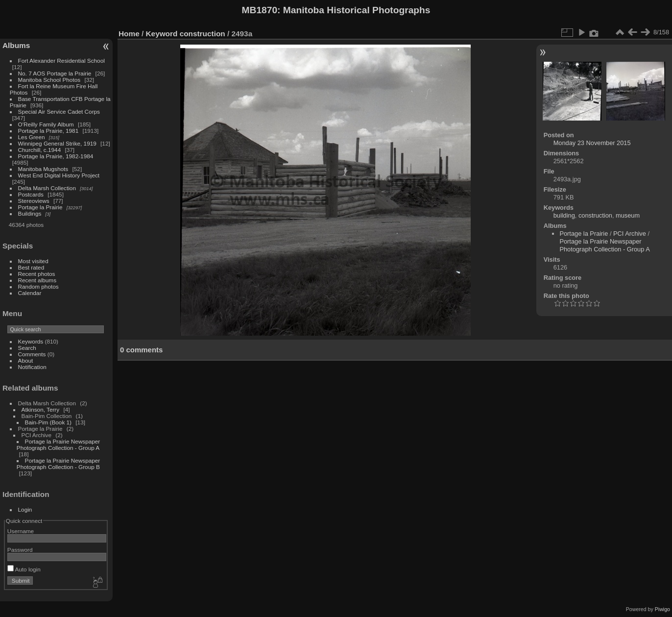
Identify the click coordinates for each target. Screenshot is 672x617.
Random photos (38, 286)
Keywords (31, 341)
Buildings (30, 213)
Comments (32, 354)
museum (628, 215)
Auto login (24, 569)
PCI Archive (630, 234)
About (26, 360)
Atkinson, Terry (41, 409)
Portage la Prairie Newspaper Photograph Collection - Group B (58, 464)
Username (21, 531)
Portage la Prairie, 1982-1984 (56, 156)
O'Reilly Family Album (46, 124)
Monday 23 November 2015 (592, 143)
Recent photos (37, 274)
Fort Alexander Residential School (61, 61)
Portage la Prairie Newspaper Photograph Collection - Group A (58, 444)
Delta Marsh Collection (47, 188)
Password (20, 550)
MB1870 (260, 10)
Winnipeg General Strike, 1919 (57, 143)
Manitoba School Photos (49, 80)
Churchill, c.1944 (40, 150)
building (564, 215)
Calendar (30, 293)
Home (129, 34)
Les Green (32, 137)
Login (25, 509)
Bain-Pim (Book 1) (48, 422)
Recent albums (37, 280)
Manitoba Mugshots (43, 169)
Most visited (33, 261)
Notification (32, 367)
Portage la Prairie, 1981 (48, 131)
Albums (16, 45)
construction (203, 34)
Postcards (31, 194)
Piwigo (662, 609)
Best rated (31, 267)
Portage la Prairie (40, 207)
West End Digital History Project (59, 175)
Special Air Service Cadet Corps (59, 111)
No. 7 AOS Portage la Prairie (55, 73)
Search (27, 348)
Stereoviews (34, 201)
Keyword (162, 34)
